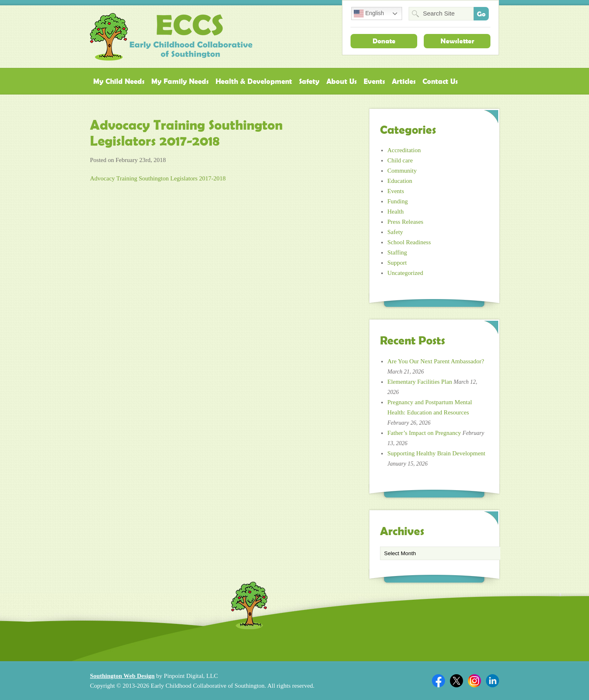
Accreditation (404, 150)
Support (397, 263)
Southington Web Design (122, 676)
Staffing (397, 252)
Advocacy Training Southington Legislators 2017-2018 (158, 178)
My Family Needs (180, 81)
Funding (398, 201)
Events (374, 81)
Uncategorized (405, 273)
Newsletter (457, 41)
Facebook (438, 681)
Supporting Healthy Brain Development (436, 453)
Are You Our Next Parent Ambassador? (436, 361)
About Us (342, 81)
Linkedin (492, 681)
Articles (404, 81)
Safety (309, 81)
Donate (384, 41)
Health (396, 212)
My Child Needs (119, 81)
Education (400, 181)
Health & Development (254, 81)
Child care (400, 160)
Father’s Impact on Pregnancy (424, 433)
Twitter (456, 681)
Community (402, 171)
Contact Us (440, 81)
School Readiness (409, 242)
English (369, 14)
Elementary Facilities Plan (420, 382)
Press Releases (405, 222)
